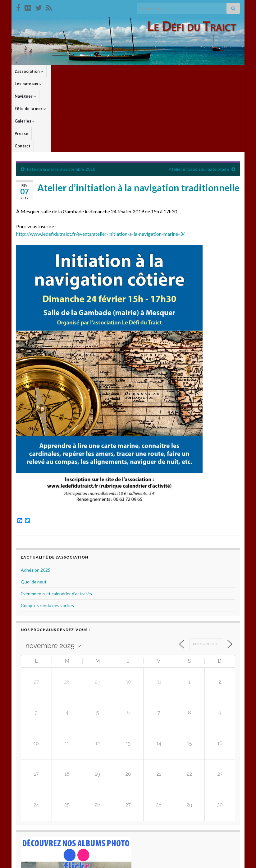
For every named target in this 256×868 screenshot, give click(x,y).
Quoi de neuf (34, 510)
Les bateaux (63, 71)
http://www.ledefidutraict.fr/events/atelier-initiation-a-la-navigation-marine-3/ (100, 162)
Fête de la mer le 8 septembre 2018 (61, 97)
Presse (183, 71)
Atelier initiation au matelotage (199, 97)
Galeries (159, 71)
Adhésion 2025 (36, 498)
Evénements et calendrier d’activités (56, 522)
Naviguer (94, 71)
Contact (204, 71)
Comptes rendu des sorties (47, 534)
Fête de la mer (127, 71)
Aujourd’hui (206, 573)
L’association (29, 71)
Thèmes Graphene (68, 860)
